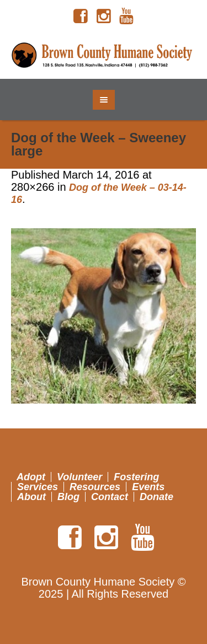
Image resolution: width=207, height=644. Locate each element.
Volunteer (79, 477)
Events (148, 487)
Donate (156, 497)
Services (38, 487)
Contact (110, 497)
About (31, 497)
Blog (68, 497)
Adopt (31, 477)
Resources (95, 487)
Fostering (136, 477)
